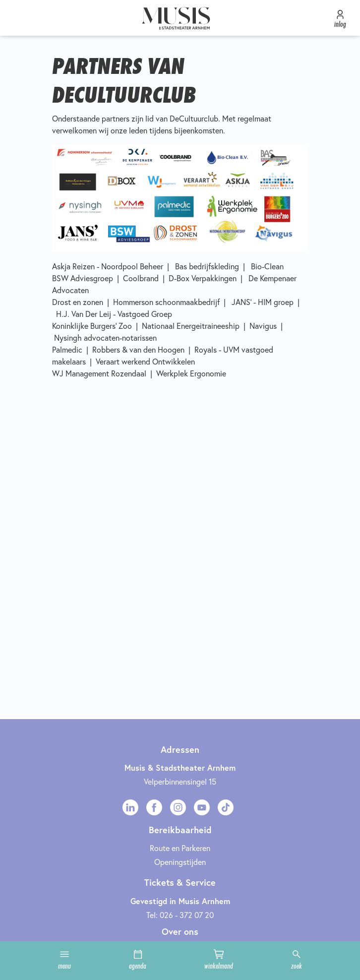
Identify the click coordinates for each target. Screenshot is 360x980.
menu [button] (64, 960)
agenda (138, 960)
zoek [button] (297, 960)
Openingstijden (180, 862)
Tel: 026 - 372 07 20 (180, 915)
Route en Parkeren (180, 848)
